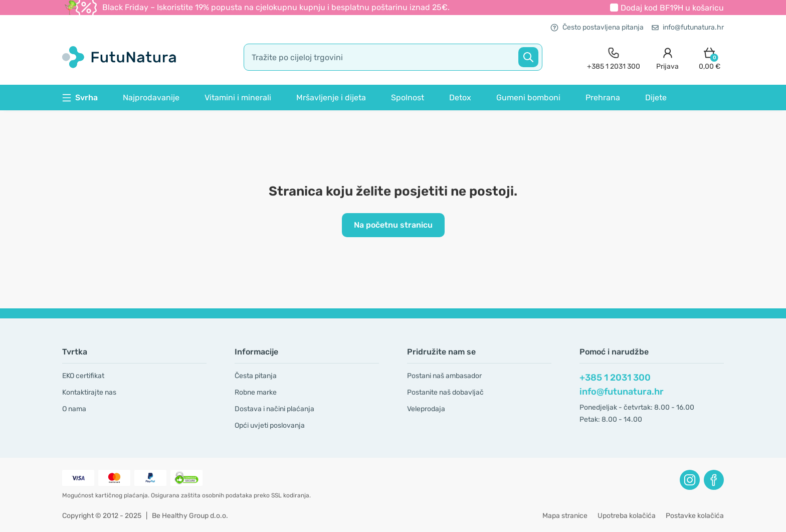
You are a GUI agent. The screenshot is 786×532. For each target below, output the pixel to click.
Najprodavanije (151, 98)
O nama (74, 409)
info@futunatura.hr (688, 27)
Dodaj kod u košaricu (672, 8)
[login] (667, 57)
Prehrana (603, 98)
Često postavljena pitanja (597, 27)
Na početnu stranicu (393, 225)
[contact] (614, 57)
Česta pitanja (256, 376)
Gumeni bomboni (528, 98)
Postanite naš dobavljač (445, 392)
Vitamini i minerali (238, 98)
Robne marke (256, 392)
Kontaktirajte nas (89, 392)
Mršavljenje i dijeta (331, 98)
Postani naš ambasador (444, 376)
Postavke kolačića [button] (695, 516)
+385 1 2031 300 (615, 378)
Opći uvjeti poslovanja (270, 425)
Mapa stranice (565, 516)
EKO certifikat (83, 376)
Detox (460, 98)
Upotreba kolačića (627, 516)
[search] (393, 57)
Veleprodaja (426, 409)
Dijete (656, 98)
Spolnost (408, 98)
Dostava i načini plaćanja (274, 409)
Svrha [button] (80, 98)
